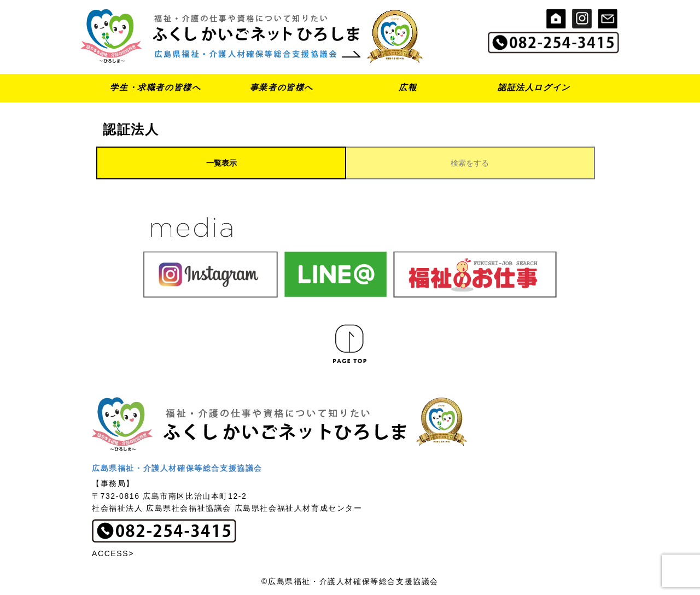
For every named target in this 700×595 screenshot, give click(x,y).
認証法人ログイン (534, 87)
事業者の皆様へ (282, 87)
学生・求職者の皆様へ (155, 87)
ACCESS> (113, 553)
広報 (408, 87)
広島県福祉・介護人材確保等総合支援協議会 (177, 468)
